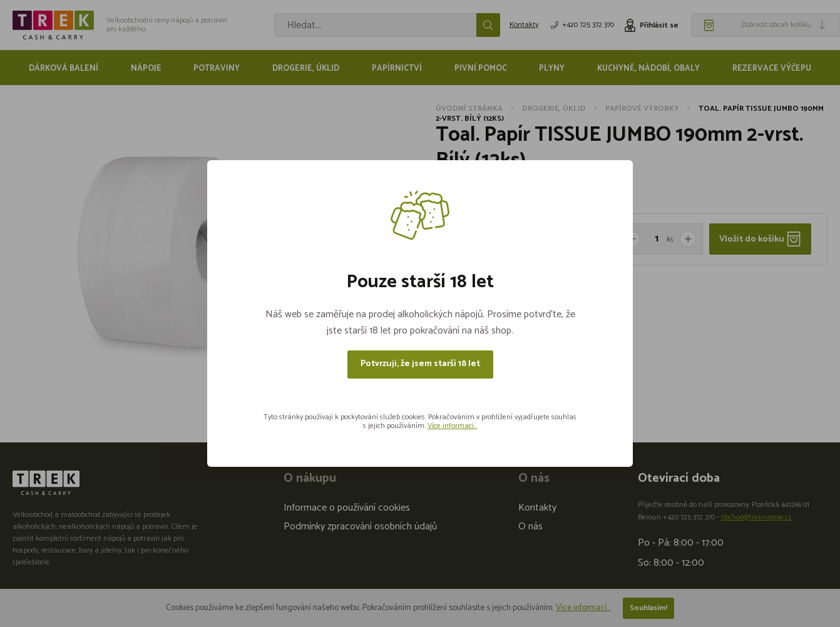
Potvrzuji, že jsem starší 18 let (420, 364)
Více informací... (453, 426)
